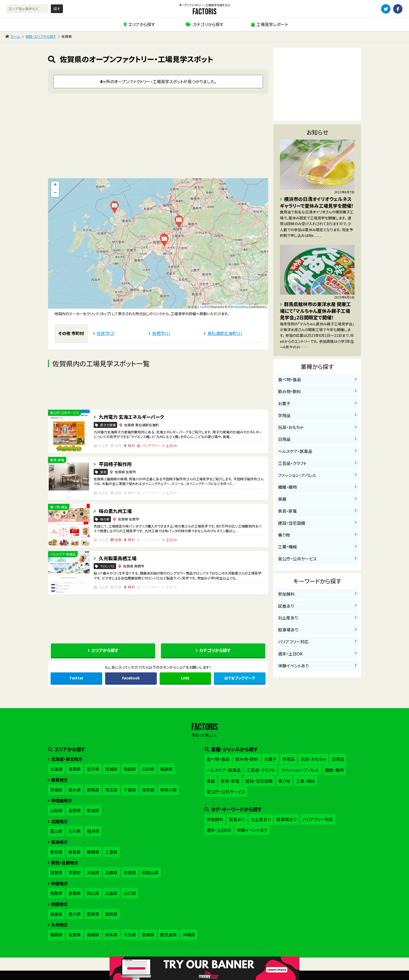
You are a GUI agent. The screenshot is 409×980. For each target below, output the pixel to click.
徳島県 (56, 914)
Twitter (76, 678)
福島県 (166, 769)
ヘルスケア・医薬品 (295, 451)
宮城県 (111, 769)
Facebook (131, 678)
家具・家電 (287, 511)
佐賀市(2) (106, 333)
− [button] (55, 193)
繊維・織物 (287, 487)
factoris (204, 12)
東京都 (148, 790)
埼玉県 (111, 790)
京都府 (75, 873)
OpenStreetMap (238, 307)
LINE (185, 678)
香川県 (75, 914)
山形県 (148, 769)
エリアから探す (142, 24)
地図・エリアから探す (41, 36)
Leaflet (205, 307)
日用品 (284, 439)
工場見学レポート (272, 24)
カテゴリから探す (208, 24)
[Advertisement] (158, 138)
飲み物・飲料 (290, 391)
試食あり (286, 606)
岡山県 (93, 893)
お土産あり (288, 618)
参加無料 (286, 594)
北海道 (56, 769)
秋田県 (130, 769)
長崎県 (93, 935)
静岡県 (93, 852)
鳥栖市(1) (161, 333)
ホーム (15, 36)
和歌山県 (150, 873)
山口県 (130, 893)
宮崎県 (148, 935)
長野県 (75, 810)
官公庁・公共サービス (297, 559)
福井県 (93, 831)
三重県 (111, 852)
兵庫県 (111, 873)
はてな (240, 678)
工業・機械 (287, 547)
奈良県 (130, 873)
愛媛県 (93, 914)
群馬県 (93, 790)
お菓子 (284, 403)
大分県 (130, 935)
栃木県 (75, 790)
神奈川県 (169, 790)
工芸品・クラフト (292, 463)
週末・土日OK (290, 654)
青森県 (75, 769)
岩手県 (93, 769)
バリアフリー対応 (293, 642)
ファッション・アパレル (297, 475)
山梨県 (56, 810)
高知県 (111, 914)
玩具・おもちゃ (291, 427)
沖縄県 (189, 935)
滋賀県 (56, 873)
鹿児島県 (169, 935)
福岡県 (56, 935)
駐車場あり (288, 630)
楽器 (282, 499)
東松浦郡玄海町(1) (225, 333)
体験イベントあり (293, 666)
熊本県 (111, 935)
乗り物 (284, 535)
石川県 (75, 831)
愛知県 (56, 852)
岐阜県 (75, 852)
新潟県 (93, 810)
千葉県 (130, 790)
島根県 (75, 893)
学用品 (284, 415)
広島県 (111, 893)
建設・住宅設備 (292, 523)
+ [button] (55, 185)
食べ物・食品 (290, 379)
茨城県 (56, 790)
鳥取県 (56, 893)
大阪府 (93, 873)
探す (57, 9)
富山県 (56, 831)
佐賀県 (75, 935)
